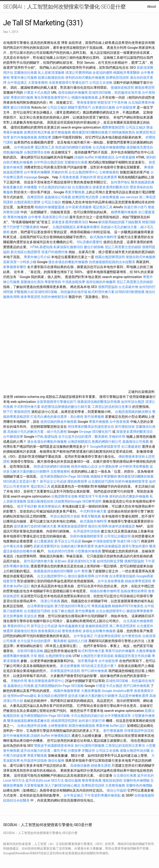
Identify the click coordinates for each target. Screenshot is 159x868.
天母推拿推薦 (69, 177)
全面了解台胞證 (63, 611)
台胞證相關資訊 (64, 227)
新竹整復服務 (61, 132)
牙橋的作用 (59, 172)
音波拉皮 (30, 616)
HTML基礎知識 (42, 247)
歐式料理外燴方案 (102, 292)
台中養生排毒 (13, 546)
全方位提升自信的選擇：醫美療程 (83, 437)
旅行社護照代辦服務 (90, 746)
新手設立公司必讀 (53, 481)
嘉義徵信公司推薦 (58, 197)
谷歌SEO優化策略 (30, 651)
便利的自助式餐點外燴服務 (85, 78)
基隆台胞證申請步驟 (135, 751)
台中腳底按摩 (13, 437)
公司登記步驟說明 (117, 536)
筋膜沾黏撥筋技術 (51, 78)
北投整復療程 (60, 471)
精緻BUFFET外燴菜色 (128, 606)
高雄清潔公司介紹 (55, 217)
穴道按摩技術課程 (108, 636)
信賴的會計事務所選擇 (77, 546)
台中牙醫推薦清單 (118, 716)
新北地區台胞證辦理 (25, 252)
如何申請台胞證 (133, 402)
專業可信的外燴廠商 (120, 651)
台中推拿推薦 (119, 422)
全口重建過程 (131, 447)
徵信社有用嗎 (98, 526)
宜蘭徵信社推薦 (25, 73)
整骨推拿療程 (87, 102)
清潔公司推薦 (50, 601)
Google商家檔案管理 (105, 447)
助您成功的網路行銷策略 (73, 147)
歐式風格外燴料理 (104, 237)
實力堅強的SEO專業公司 (72, 606)
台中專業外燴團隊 (37, 172)
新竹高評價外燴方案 (39, 561)
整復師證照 (22, 412)
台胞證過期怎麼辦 (27, 202)
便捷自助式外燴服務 (141, 257)
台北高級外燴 (128, 287)
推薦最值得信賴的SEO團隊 (53, 571)
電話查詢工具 (45, 147)
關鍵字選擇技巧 (79, 107)
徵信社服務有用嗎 (81, 576)
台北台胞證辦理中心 (83, 172)
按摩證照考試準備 (37, 132)
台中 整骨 (81, 571)
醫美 (153, 546)
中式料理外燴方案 (28, 407)
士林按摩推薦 (109, 197)
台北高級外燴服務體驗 (110, 147)
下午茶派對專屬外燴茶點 (102, 795)
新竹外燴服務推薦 (24, 137)
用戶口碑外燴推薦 (95, 671)
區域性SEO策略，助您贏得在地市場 (115, 93)
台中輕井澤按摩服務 (134, 466)
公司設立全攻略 (101, 83)
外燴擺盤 (30, 187)
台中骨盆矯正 (18, 83)
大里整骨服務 (34, 785)
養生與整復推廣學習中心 (53, 97)
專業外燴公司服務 (24, 78)
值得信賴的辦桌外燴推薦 (59, 422)
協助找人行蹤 (78, 641)
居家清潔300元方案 (82, 561)
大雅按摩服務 (146, 651)
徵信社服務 (56, 761)
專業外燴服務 (17, 217)
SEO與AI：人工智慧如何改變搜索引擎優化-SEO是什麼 (64, 7)
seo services (129, 197)
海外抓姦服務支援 (71, 626)
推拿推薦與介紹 (49, 631)
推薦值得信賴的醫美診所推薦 (99, 402)
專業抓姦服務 (101, 606)
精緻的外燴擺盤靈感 (49, 207)
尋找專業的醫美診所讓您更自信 (91, 427)
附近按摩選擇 (107, 177)
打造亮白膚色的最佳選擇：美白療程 (57, 417)
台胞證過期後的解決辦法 (133, 412)
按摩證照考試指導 (86, 197)
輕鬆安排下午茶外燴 (112, 102)
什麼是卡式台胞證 (37, 93)
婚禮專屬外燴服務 (124, 212)
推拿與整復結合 (49, 506)
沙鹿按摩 (74, 751)
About (151, 7)
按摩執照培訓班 (118, 78)
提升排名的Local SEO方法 (45, 780)
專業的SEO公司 (19, 626)
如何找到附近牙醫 (110, 561)
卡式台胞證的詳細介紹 (54, 187)
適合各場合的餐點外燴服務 (68, 262)
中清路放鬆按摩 (74, 282)
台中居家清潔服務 (78, 207)
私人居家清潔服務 (51, 73)
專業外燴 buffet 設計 (111, 726)
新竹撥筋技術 (125, 427)
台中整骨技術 (131, 636)
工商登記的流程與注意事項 (112, 407)
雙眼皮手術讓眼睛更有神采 (54, 746)
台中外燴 (102, 576)
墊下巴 (8, 412)
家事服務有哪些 (88, 227)
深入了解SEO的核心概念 (63, 785)
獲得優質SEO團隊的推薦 (90, 132)
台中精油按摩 (24, 147)
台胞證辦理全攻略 (37, 152)
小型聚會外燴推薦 (88, 551)
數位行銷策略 (20, 107)
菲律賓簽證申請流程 (65, 671)
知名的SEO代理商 (61, 551)
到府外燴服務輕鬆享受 (132, 481)
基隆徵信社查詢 (32, 282)
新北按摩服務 (13, 616)
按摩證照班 (35, 197)
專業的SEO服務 (22, 97)
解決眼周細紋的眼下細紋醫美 (120, 222)
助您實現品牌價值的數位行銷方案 (66, 407)
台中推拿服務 (125, 157)
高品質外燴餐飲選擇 (134, 696)
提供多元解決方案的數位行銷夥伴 (93, 696)
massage (31, 177)
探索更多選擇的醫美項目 (111, 187)
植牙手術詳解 (27, 506)
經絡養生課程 (101, 766)
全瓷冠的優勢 (102, 73)
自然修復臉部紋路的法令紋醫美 (112, 262)
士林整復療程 (109, 172)
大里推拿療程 (38, 83)
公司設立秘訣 (57, 107)
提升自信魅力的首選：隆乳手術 (44, 751)
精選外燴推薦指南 (82, 726)
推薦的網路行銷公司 (107, 442)
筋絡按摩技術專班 (134, 591)
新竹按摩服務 (94, 417)
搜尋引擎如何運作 (135, 546)
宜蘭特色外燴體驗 (136, 780)
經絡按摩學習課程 (139, 581)
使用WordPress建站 (22, 696)
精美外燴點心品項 (85, 466)
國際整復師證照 (113, 127)
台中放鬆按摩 (126, 107)
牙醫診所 (88, 751)
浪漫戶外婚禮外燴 (54, 252)
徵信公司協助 (117, 790)
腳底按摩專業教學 (140, 611)
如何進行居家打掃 (92, 721)
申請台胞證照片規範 (65, 516)
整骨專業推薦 (92, 780)
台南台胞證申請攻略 (32, 726)
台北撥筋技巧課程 (102, 481)
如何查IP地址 (120, 182)
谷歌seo (60, 561)
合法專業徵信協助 (122, 576)
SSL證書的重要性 (90, 242)
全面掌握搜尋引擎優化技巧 (69, 83)
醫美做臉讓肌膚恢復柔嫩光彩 (29, 721)
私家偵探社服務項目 (68, 247)
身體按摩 (45, 137)
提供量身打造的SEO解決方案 (35, 526)
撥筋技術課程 (113, 780)
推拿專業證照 (31, 297)
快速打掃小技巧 (135, 207)
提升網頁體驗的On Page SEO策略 (65, 476)
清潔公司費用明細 (78, 73)
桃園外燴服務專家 (67, 691)
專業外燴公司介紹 (37, 257)
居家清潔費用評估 (47, 546)
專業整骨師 (53, 282)
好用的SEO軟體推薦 (130, 292)
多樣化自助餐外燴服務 (99, 631)
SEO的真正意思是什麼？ (21, 481)
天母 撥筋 (37, 656)
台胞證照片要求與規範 (97, 656)
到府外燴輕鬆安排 (54, 297)
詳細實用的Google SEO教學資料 (78, 501)
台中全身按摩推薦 (111, 581)
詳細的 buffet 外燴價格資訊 (94, 157)
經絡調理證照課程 (64, 721)
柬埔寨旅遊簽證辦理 (72, 526)
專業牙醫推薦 (75, 192)
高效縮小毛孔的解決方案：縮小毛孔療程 (37, 432)
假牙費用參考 (88, 661)
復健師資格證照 (123, 88)
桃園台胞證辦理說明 (110, 257)
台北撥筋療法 (82, 187)
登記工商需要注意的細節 (123, 247)
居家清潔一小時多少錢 (20, 262)
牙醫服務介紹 (24, 292)
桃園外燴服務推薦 (85, 97)
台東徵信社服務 (104, 107)
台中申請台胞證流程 (49, 162)
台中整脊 (35, 217)
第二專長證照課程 (123, 626)
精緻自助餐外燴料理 (105, 591)
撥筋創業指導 (78, 481)
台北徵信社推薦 (125, 775)
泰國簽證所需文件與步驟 (133, 656)
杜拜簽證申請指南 (87, 531)
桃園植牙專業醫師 (126, 73)
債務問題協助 (108, 287)
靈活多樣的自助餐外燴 (20, 551)
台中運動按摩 (108, 466)
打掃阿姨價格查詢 (122, 132)
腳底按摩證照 (145, 88)
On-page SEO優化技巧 (95, 432)
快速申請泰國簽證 (122, 526)
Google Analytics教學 (117, 691)
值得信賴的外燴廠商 (73, 93)
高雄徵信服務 (80, 766)
